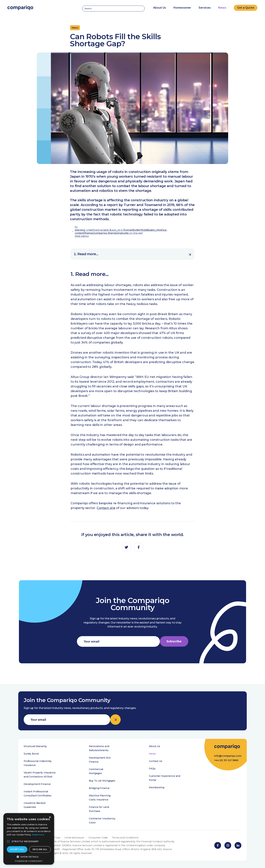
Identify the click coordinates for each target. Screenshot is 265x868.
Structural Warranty (35, 746)
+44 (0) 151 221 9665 (226, 762)
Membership (157, 787)
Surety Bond (31, 754)
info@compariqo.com (228, 757)
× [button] (50, 817)
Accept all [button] (17, 849)
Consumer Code (98, 838)
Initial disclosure (75, 838)
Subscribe (174, 641)
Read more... (134, 254)
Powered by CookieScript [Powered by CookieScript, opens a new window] (29, 861)
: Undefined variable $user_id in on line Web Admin (122, 233)
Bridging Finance (99, 788)
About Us (154, 746)
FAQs (152, 769)
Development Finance (37, 784)
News (222, 7)
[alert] (29, 839)
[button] (8, 841)
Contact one (106, 508)
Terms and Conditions (125, 838)
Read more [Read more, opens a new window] (38, 835)
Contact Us (155, 761)
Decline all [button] (40, 849)
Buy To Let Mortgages (102, 781)
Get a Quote (246, 7)
